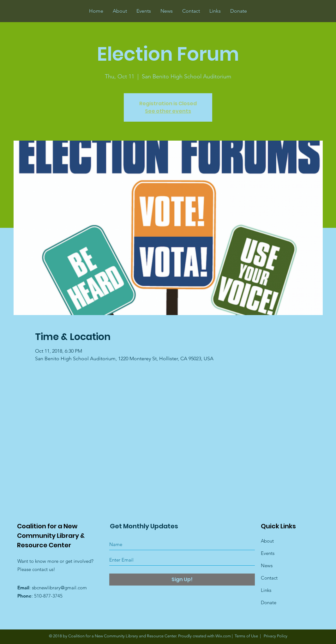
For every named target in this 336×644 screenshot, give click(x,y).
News (267, 565)
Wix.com (223, 636)
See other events (168, 111)
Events (268, 553)
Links (266, 590)
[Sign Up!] (182, 580)
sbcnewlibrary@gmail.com (59, 588)
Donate (269, 602)
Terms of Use (246, 636)
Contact (269, 578)
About (267, 541)
